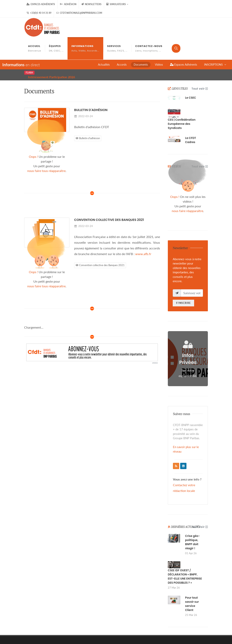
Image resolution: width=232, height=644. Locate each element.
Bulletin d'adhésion (91, 88)
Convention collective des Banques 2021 (109, 198)
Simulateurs (117, 4)
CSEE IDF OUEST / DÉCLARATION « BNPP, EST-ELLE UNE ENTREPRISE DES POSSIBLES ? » (185, 554)
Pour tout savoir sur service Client (192, 582)
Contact (201, 624)
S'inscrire (183, 281)
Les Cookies (170, 624)
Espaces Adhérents (41, 4)
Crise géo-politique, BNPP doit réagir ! (192, 520)
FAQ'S (187, 624)
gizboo (75, 633)
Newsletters (91, 4)
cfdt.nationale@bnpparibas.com (79, 13)
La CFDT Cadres (191, 118)
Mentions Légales (147, 624)
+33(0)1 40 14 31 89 (39, 13)
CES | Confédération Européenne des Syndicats (182, 102)
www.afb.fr (143, 232)
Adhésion (68, 4)
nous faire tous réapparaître (46, 148)
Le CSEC (191, 75)
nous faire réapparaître (187, 189)
